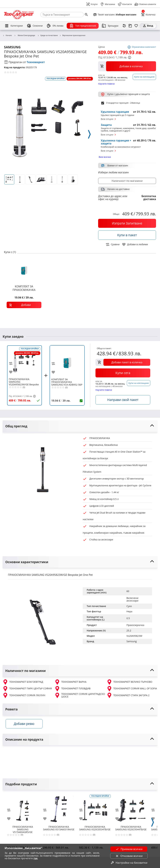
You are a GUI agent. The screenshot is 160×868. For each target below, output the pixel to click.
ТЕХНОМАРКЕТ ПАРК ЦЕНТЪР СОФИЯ (27, 689)
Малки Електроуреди (25, 35)
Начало (7, 36)
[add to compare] (13, 363)
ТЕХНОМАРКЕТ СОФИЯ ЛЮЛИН (24, 695)
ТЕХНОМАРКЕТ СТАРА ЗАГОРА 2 (128, 695)
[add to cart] (24, 305)
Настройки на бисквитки (129, 863)
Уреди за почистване (48, 36)
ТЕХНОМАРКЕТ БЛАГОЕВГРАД (23, 682)
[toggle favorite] (135, 244)
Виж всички (105, 157)
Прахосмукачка (135, 625)
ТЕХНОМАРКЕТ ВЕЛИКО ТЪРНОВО (130, 682)
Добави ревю (26, 725)
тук (35, 858)
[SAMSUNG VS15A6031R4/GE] (59, 810)
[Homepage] (19, 15)
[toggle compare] (113, 244)
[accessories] (123, 400)
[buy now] (127, 223)
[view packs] (127, 66)
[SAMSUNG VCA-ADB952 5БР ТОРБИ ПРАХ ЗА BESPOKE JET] (67, 361)
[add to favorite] (13, 372)
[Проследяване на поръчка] (130, 26)
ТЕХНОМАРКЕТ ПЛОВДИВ (72, 689)
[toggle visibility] (80, 426)
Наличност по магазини (127, 181)
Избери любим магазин (113, 172)
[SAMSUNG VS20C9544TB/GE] (131, 810)
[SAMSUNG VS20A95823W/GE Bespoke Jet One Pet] (24, 361)
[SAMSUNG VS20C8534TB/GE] (95, 810)
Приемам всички (129, 849)
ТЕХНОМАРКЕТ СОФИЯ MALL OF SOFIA (132, 689)
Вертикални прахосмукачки (72, 36)
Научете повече (106, 84)
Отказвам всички (129, 856)
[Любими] (136, 26)
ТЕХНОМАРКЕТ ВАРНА (70, 682)
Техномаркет (36, 62)
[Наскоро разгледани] (124, 26)
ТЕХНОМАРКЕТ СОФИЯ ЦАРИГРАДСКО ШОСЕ (80, 695)
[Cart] (148, 15)
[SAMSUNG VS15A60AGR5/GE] (23, 810)
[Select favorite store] (115, 15)
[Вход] (148, 26)
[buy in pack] (127, 235)
